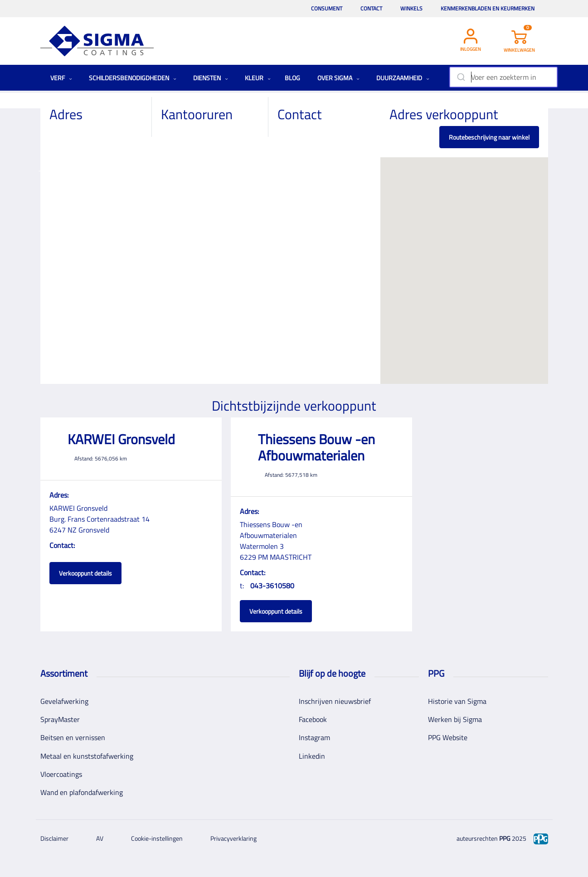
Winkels (411, 8)
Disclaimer (54, 838)
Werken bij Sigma (455, 719)
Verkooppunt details (85, 573)
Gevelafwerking (64, 701)
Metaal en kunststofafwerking (87, 756)
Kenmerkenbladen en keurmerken (488, 8)
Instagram (314, 737)
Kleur (258, 78)
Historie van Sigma (457, 701)
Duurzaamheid (403, 78)
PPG (505, 838)
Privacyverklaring (233, 838)
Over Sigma (338, 78)
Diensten (211, 78)
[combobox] (503, 77)
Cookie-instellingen (157, 838)
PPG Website (448, 737)
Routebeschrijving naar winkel (489, 137)
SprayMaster (60, 719)
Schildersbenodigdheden (133, 78)
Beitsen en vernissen (73, 737)
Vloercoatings (61, 774)
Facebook (313, 719)
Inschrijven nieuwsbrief (335, 701)
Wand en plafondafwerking (82, 792)
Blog (292, 78)
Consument (327, 8)
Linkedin (312, 756)
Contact (371, 8)
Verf (61, 78)
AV (100, 838)
